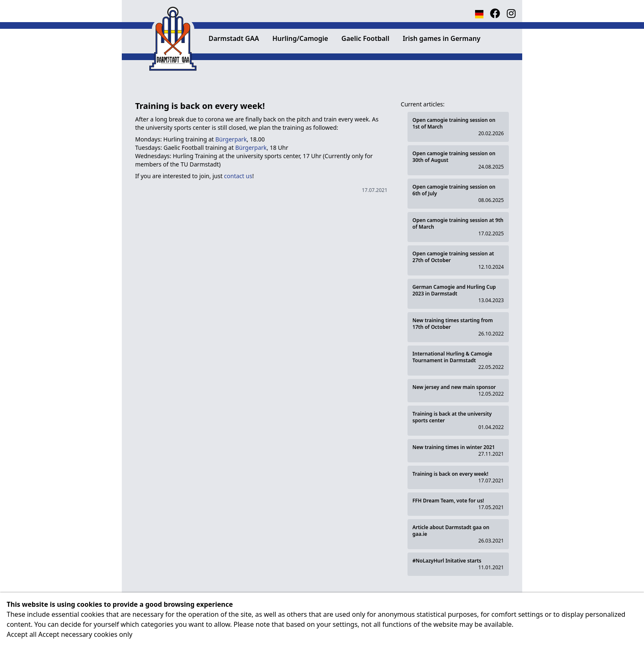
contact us (238, 176)
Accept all (22, 634)
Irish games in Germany (441, 38)
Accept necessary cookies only (86, 634)
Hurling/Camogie (300, 38)
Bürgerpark (231, 139)
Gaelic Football (366, 38)
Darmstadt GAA (234, 38)
